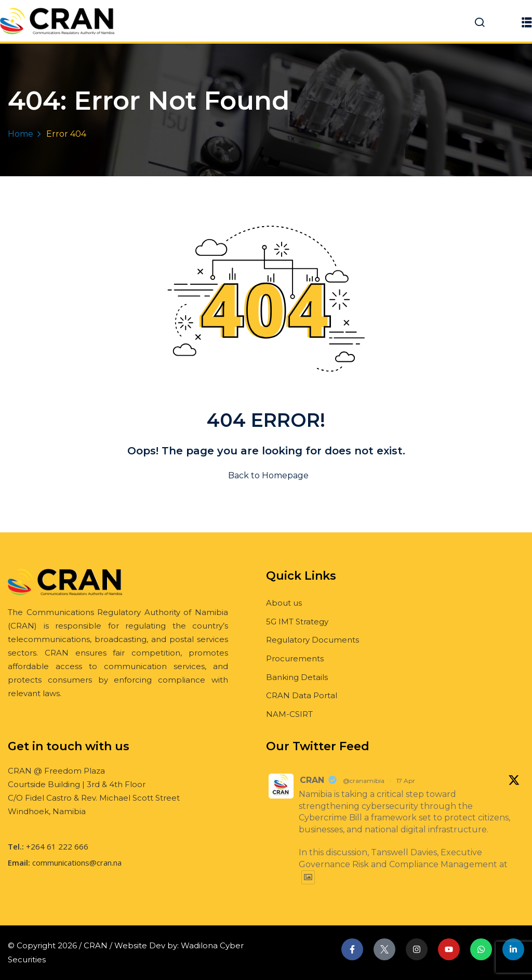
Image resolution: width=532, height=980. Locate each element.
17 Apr (406, 781)
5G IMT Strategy (297, 622)
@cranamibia (364, 781)
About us (284, 603)
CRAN (312, 780)
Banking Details (297, 677)
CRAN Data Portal (302, 695)
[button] (527, 22)
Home (21, 134)
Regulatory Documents (312, 640)
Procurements (295, 658)
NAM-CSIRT (289, 714)
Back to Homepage (266, 475)
